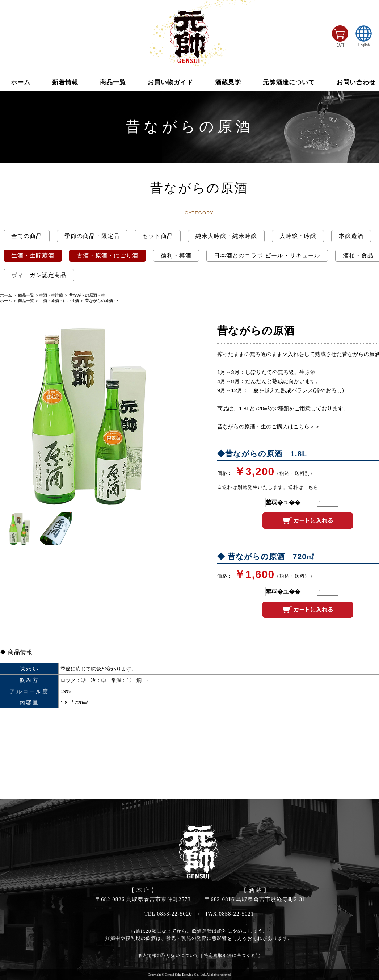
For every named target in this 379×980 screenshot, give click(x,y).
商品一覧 (113, 82)
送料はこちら (303, 487)
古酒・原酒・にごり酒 (59, 301)
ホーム (21, 82)
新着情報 (65, 82)
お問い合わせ (356, 82)
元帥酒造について (289, 82)
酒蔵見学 (228, 82)
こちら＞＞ (307, 426)
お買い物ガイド (170, 82)
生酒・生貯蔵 (51, 295)
